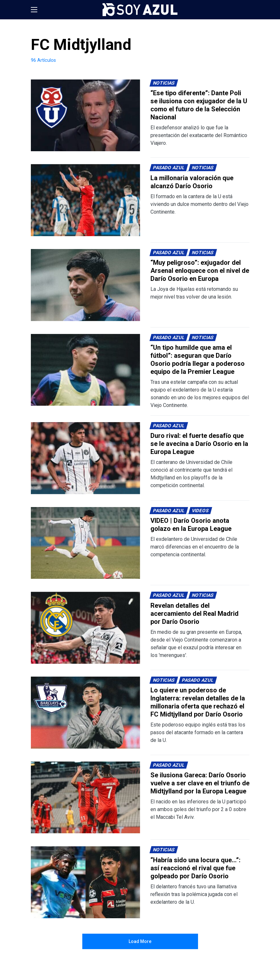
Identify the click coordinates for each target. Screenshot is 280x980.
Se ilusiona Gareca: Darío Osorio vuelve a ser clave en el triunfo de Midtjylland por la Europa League (200, 783)
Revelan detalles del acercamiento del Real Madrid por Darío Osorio (194, 614)
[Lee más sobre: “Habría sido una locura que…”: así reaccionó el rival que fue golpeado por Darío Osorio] (86, 882)
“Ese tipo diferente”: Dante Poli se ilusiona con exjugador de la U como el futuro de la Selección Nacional (199, 105)
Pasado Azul (169, 168)
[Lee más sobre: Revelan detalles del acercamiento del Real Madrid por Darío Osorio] (86, 628)
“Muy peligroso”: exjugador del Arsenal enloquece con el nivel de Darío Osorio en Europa (200, 271)
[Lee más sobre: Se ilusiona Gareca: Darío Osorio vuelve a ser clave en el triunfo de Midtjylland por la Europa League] (86, 798)
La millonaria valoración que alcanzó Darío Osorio (192, 182)
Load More (140, 941)
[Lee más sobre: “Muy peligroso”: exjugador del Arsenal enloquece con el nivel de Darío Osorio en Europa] (86, 285)
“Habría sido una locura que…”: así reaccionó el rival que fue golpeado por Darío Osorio (195, 868)
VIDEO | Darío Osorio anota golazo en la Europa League (191, 525)
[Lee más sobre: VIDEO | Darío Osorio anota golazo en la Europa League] (86, 543)
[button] (34, 10)
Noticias (164, 83)
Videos (200, 511)
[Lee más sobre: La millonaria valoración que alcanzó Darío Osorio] (86, 200)
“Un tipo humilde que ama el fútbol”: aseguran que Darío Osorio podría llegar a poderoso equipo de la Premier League (198, 360)
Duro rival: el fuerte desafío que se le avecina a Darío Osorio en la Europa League (199, 444)
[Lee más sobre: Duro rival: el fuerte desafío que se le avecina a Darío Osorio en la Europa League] (86, 458)
